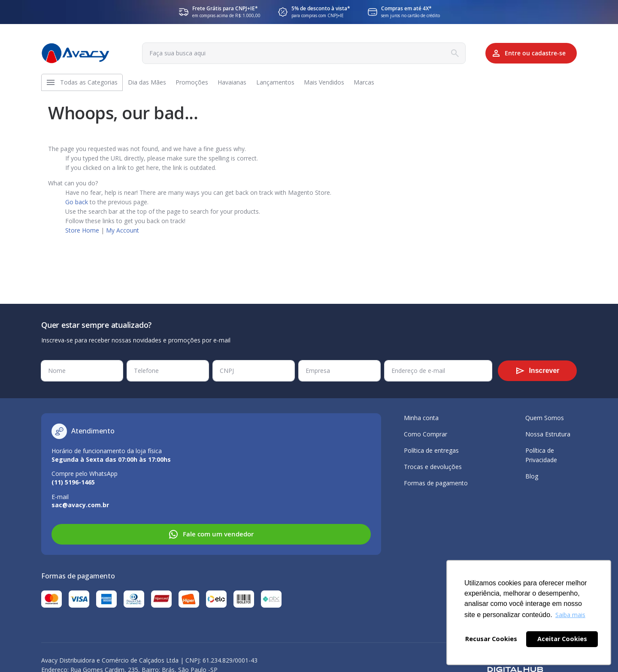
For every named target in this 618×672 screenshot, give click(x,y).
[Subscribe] (537, 371)
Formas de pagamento (436, 483)
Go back (77, 206)
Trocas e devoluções (433, 467)
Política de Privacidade (541, 455)
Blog (532, 476)
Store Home (82, 235)
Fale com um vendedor (211, 534)
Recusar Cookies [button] (491, 639)
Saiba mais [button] (570, 615)
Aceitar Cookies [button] (562, 639)
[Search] (444, 53)
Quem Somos (545, 418)
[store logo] (76, 53)
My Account (123, 235)
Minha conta (421, 418)
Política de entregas (431, 450)
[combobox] (297, 53)
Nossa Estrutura (548, 434)
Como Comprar (426, 434)
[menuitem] (91, 85)
